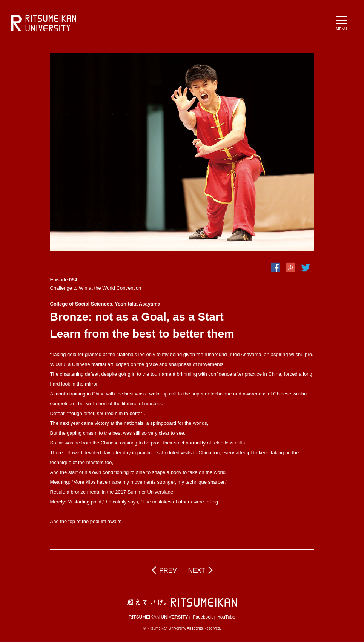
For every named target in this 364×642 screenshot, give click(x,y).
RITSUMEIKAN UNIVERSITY (158, 617)
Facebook (203, 617)
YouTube (227, 617)
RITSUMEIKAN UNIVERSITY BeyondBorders (44, 23)
